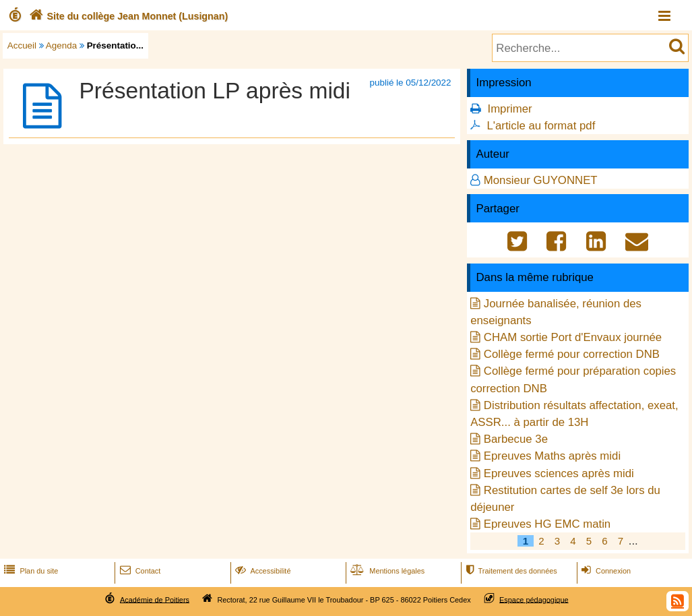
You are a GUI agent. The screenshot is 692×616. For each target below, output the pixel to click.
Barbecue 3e (516, 439)
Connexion (605, 571)
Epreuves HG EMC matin (547, 524)
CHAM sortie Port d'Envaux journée (573, 337)
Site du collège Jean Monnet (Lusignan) (127, 16)
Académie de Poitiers (155, 599)
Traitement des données (510, 571)
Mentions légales (386, 571)
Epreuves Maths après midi (552, 456)
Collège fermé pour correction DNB (572, 354)
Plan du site (30, 571)
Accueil (22, 45)
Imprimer (509, 109)
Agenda (61, 45)
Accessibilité (262, 571)
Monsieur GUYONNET (541, 180)
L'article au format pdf (541, 126)
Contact (139, 571)
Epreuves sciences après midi (559, 473)
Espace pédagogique (534, 599)
